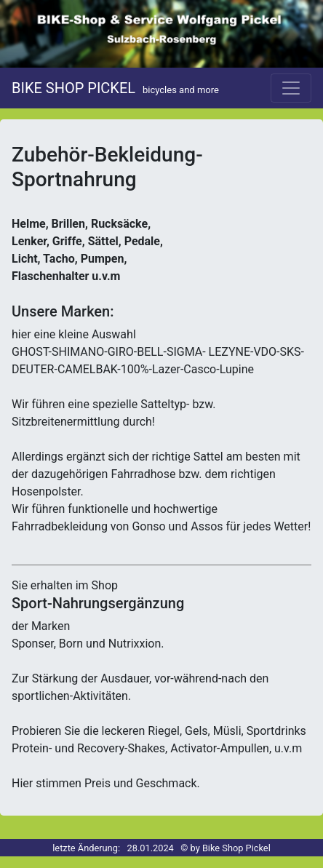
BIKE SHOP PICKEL (115, 88)
